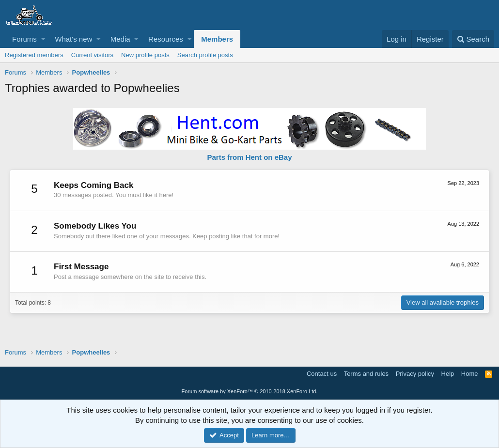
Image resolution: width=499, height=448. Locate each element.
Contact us (322, 374)
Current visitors (92, 55)
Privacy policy (415, 374)
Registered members (34, 55)
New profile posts (145, 55)
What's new (73, 39)
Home (470, 374)
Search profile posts (205, 55)
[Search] (473, 39)
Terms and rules (366, 374)
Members (217, 39)
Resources (166, 39)
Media (120, 39)
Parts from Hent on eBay (249, 157)
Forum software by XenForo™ (250, 391)
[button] (43, 39)
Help (448, 374)
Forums (24, 39)
